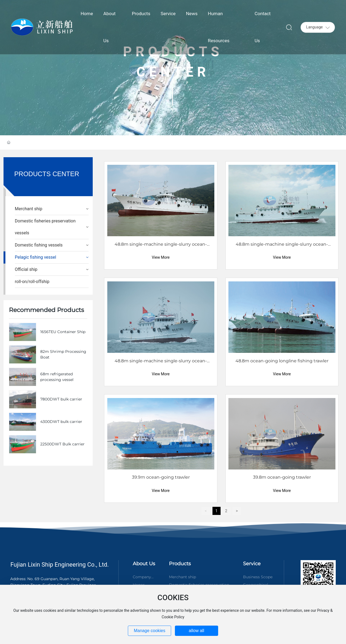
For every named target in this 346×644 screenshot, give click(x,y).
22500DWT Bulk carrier (62, 444)
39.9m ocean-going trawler (161, 477)
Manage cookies (150, 631)
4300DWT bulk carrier (61, 422)
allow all (196, 631)
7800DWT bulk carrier (61, 399)
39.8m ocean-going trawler (282, 477)
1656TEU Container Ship (63, 332)
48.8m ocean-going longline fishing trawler (282, 361)
